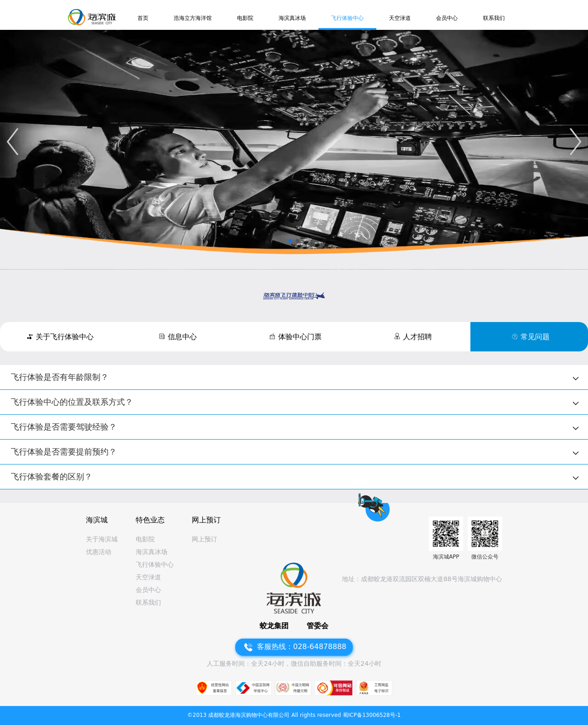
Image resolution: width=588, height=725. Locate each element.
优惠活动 (99, 552)
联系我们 (494, 18)
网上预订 (204, 539)
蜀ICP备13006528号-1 (372, 715)
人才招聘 (417, 337)
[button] (12, 142)
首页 (143, 18)
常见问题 (535, 337)
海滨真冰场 (292, 18)
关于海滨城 (102, 539)
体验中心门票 (300, 337)
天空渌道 (400, 18)
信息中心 (182, 337)
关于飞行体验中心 (65, 337)
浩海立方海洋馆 (193, 18)
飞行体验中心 (347, 18)
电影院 (245, 18)
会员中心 (447, 18)
